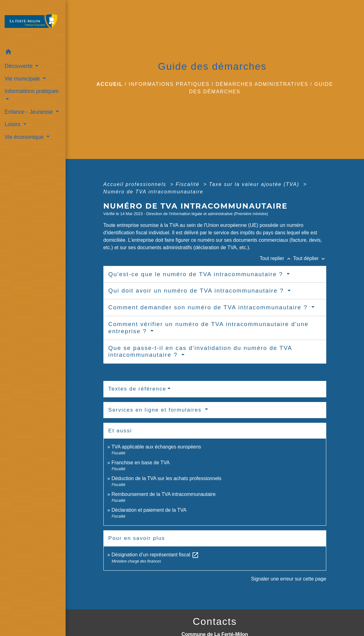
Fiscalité (189, 184)
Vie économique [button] (25, 137)
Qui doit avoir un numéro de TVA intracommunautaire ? (197, 291)
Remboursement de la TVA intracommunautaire (163, 494)
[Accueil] (33, 23)
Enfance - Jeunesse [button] (29, 112)
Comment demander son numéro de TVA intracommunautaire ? (209, 307)
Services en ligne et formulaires (156, 410)
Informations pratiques (169, 84)
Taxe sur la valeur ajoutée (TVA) (255, 184)
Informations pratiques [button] (32, 91)
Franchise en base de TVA (141, 463)
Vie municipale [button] (23, 79)
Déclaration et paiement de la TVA (149, 510)
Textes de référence (137, 389)
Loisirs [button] (13, 124)
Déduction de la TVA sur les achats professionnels (166, 478)
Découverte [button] (19, 66)
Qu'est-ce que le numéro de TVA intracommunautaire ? (197, 274)
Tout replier (276, 258)
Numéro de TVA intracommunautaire (153, 192)
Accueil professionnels (136, 184)
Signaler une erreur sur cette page (289, 579)
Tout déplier (310, 258)
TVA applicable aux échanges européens (156, 447)
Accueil (110, 84)
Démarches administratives (262, 84)
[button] (33, 53)
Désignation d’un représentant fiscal (155, 555)
